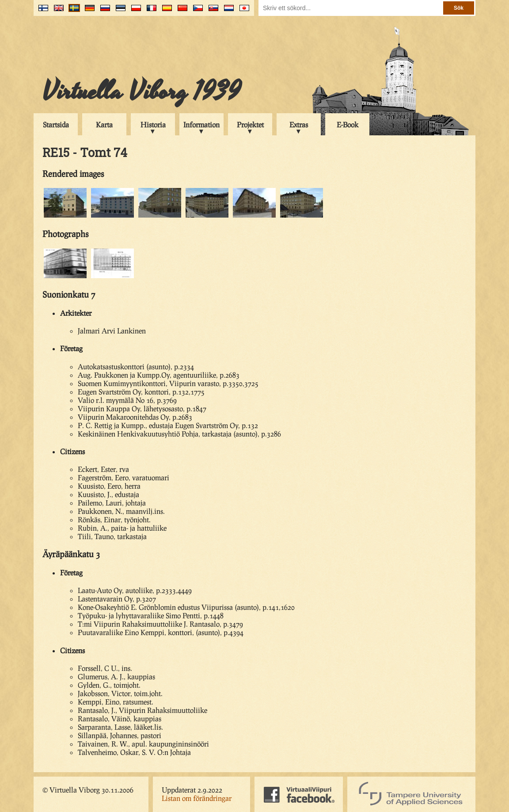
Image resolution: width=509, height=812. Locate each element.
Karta (104, 124)
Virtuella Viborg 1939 (142, 92)
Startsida (56, 124)
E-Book (348, 124)
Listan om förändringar (197, 798)
